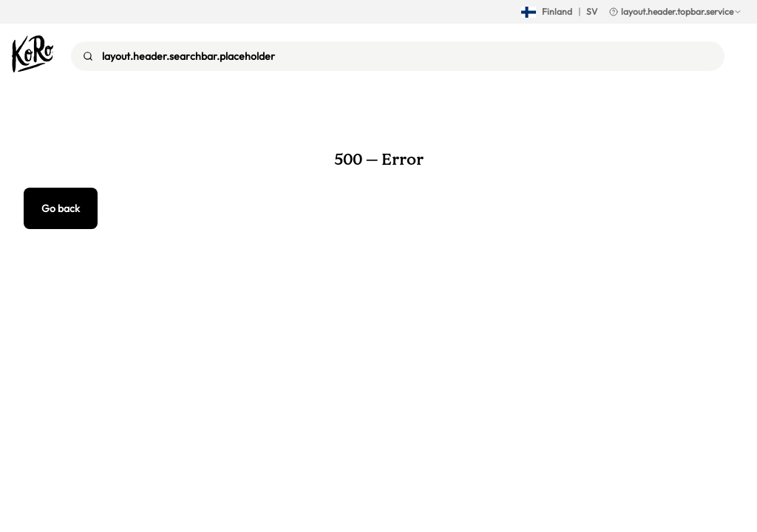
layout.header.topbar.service (676, 11)
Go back (61, 208)
